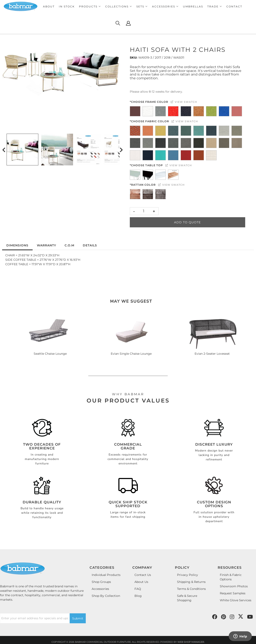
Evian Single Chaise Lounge (131, 354)
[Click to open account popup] (128, 23)
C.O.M (69, 245)
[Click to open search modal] (118, 23)
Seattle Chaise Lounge (50, 354)
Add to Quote (187, 222)
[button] (90, 6)
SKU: (134, 58)
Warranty (46, 245)
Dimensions (17, 245)
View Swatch (184, 102)
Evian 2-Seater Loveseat (212, 354)
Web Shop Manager (191, 642)
